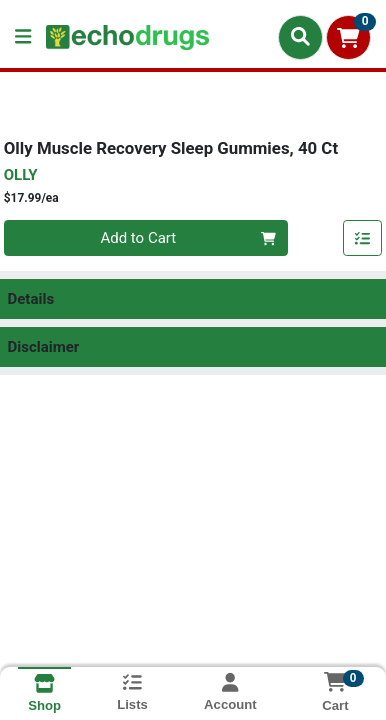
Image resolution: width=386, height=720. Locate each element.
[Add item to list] (363, 238)
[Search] (300, 37)
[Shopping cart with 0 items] (348, 37)
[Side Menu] (23, 37)
